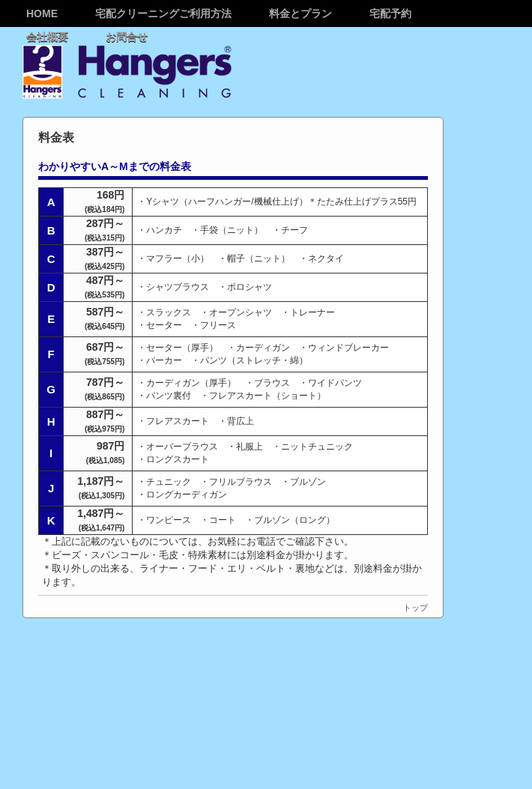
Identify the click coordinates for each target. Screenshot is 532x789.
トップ (415, 608)
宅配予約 (390, 13)
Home (42, 13)
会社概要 (47, 37)
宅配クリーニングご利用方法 (163, 13)
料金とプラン (300, 13)
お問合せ (127, 37)
